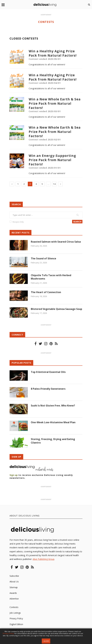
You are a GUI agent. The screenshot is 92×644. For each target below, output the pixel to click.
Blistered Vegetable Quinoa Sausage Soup (56, 309)
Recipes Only (18, 222)
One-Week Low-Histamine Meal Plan (53, 422)
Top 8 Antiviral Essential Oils (48, 372)
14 (54, 184)
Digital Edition (16, 624)
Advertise (14, 599)
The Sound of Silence (43, 258)
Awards (13, 593)
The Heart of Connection (46, 292)
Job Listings (15, 613)
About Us (14, 582)
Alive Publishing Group (43, 559)
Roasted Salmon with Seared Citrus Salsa (56, 242)
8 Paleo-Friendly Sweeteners (48, 389)
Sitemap (14, 587)
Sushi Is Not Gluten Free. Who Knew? (53, 406)
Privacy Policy (16, 619)
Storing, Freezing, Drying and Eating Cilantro (53, 441)
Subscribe (14, 576)
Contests (14, 607)
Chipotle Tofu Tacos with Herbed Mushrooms (51, 277)
